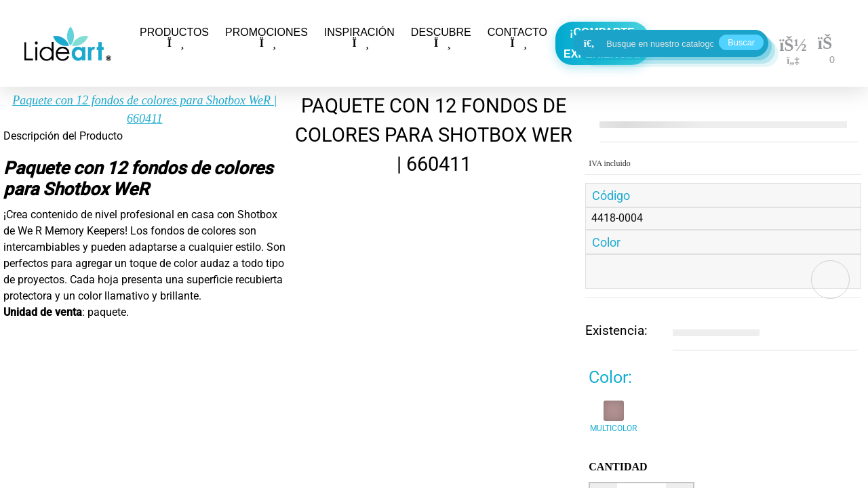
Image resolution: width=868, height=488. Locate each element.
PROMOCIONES (267, 38)
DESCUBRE (441, 38)
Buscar (741, 42)
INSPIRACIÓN (359, 38)
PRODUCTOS (174, 38)
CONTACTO (517, 38)
